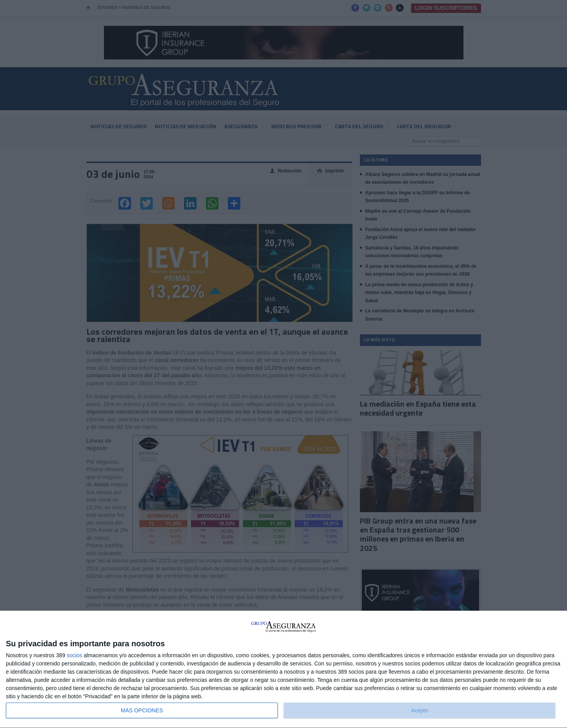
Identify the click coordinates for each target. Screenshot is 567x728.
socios (75, 655)
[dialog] (283, 670)
